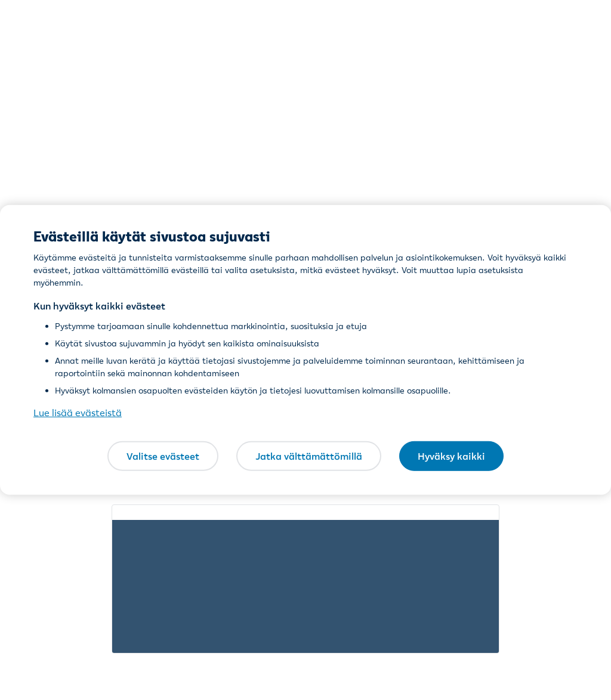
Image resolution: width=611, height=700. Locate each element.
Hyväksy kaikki (451, 456)
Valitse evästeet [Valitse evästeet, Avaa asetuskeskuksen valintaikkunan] (163, 456)
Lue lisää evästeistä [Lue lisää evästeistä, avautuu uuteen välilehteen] (78, 413)
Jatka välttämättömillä (309, 456)
